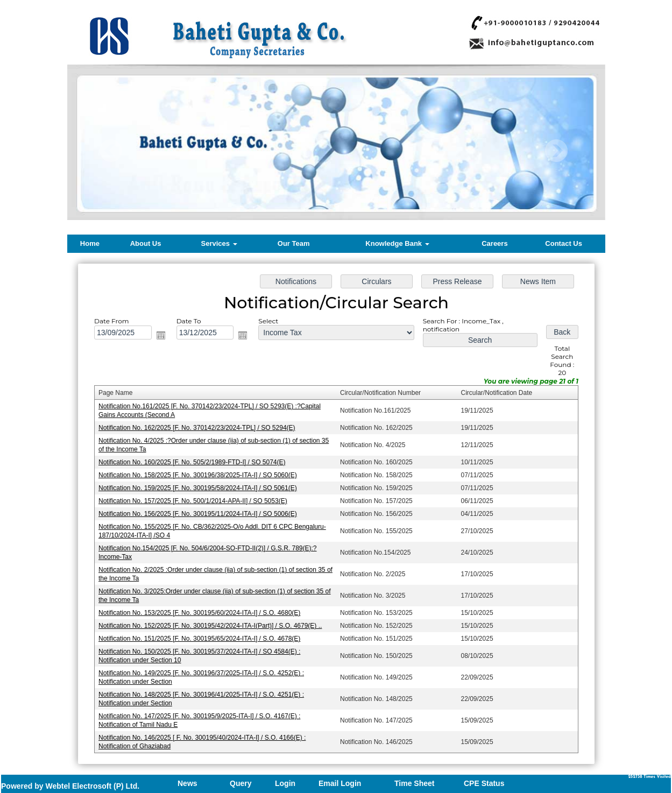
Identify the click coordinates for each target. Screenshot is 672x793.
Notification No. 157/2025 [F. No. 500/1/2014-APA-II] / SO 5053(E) (195, 501)
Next (556, 151)
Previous (111, 151)
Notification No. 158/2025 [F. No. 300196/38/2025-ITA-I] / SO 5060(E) (200, 476)
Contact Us (564, 243)
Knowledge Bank (397, 243)
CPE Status (484, 783)
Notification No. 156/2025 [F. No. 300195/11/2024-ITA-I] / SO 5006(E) (200, 514)
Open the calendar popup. (164, 339)
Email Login (340, 783)
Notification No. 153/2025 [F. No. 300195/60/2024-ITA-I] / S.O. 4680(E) (202, 611)
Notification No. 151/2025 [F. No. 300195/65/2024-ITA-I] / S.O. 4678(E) (202, 636)
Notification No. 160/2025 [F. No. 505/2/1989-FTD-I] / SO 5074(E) (194, 463)
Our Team (294, 243)
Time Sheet (414, 783)
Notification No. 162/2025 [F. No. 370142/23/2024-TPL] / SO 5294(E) (199, 429)
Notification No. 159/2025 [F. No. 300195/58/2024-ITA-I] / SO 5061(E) (200, 488)
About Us (146, 243)
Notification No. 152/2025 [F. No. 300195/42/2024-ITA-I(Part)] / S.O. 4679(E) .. (212, 624)
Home (90, 243)
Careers (494, 243)
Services (219, 243)
